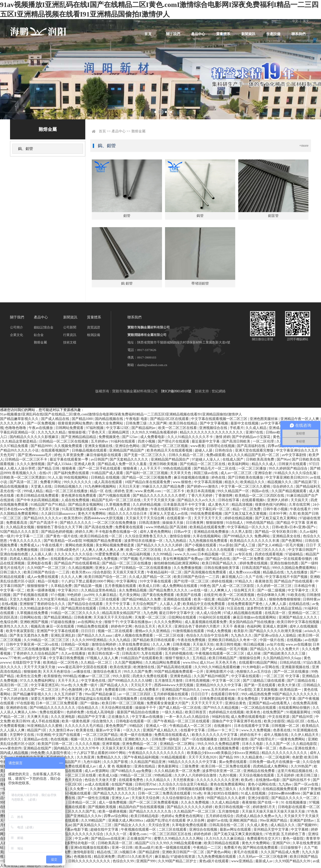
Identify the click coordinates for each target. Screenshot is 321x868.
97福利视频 (95, 428)
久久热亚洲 (86, 757)
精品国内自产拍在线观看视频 (142, 807)
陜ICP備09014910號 (176, 391)
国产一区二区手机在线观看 (100, 468)
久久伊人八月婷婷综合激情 (196, 775)
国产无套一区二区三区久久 (145, 455)
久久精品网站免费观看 (163, 663)
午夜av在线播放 (41, 428)
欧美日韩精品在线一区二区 (102, 536)
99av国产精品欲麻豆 (101, 694)
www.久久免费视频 (256, 730)
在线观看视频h (254, 500)
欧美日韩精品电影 (145, 816)
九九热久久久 (242, 635)
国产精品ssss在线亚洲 (108, 839)
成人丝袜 (254, 654)
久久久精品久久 (158, 780)
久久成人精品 (257, 428)
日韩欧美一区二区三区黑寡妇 (23, 478)
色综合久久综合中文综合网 (208, 635)
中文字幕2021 (69, 590)
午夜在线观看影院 (165, 509)
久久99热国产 (302, 766)
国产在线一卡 (269, 802)
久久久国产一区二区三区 (40, 690)
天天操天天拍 (204, 644)
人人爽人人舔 (276, 604)
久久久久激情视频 (31, 464)
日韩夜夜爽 (83, 617)
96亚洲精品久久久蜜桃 (45, 726)
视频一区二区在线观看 (116, 631)
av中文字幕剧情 (295, 455)
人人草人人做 (195, 748)
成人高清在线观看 (109, 482)
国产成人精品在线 (56, 419)
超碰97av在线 (217, 820)
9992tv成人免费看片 (144, 690)
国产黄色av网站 (219, 852)
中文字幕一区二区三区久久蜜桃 (246, 487)
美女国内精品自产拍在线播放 (252, 622)
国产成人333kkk (60, 464)
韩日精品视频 (254, 644)
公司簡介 (17, 327)
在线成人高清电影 (101, 712)
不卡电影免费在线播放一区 (117, 532)
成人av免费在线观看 (43, 577)
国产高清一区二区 (24, 482)
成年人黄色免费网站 (156, 532)
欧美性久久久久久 (15, 626)
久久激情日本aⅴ (62, 730)
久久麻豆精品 (107, 595)
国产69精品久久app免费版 (132, 771)
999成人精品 (34, 491)
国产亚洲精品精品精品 (79, 437)
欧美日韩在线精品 (184, 423)
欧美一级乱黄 (205, 599)
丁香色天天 (97, 432)
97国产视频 (129, 559)
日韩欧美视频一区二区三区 (179, 649)
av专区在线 (244, 554)
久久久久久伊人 (13, 423)
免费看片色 (232, 848)
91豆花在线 (236, 608)
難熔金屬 (138, 131)
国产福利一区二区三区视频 (147, 473)
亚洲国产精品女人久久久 (298, 617)
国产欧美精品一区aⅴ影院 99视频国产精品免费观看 (83, 541)
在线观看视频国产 (56, 450)
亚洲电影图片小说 (220, 672)
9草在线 (187, 509)
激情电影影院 (84, 852)
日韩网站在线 (31, 617)
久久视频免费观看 (69, 446)
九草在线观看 (152, 654)
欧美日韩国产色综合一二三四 (47, 572)
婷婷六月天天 (11, 739)
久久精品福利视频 (137, 554)
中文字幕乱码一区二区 (213, 509)
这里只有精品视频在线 (295, 771)
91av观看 (191, 699)
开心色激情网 (72, 690)
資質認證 (94, 327)
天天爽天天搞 (38, 717)
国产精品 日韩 (49, 468)
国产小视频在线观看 (201, 545)
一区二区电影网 (278, 757)
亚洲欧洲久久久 (137, 739)
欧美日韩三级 (307, 775)
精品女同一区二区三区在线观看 (96, 599)
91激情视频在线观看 (189, 631)
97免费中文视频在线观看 (67, 807)
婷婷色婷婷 (203, 834)
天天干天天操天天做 (40, 667)
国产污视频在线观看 (115, 496)
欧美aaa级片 (145, 848)
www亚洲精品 (243, 861)
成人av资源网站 (97, 771)
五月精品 (200, 658)
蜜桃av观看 (196, 550)
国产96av (284, 459)
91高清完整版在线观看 (80, 509)
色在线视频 (60, 739)
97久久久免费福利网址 (38, 681)
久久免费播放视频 (24, 550)
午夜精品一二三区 (208, 848)
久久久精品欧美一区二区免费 (178, 771)
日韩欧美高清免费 (261, 459)
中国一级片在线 (272, 640)
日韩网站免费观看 (70, 428)
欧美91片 (175, 699)
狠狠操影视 (77, 432)
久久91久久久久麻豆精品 (225, 839)
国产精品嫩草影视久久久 (20, 419)
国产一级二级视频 (272, 590)
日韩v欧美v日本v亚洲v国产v (294, 527)
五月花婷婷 (286, 775)
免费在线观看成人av (81, 766)
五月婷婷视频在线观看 (171, 694)
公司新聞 (70, 327)
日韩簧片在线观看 (293, 464)
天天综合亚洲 (159, 825)
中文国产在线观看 (67, 735)
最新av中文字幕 (108, 730)
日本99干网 (278, 514)
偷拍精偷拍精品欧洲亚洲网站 (177, 563)
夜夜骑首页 (264, 581)
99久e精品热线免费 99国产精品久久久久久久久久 (280, 694)
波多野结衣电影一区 (80, 843)
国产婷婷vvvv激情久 (203, 487)
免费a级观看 (216, 455)
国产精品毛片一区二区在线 (215, 468)
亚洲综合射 (264, 473)
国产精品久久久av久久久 (197, 500)
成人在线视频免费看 (224, 748)
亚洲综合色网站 (128, 446)
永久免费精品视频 (133, 590)
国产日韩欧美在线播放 (246, 478)
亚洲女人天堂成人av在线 (169, 514)
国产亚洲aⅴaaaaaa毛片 (35, 455)
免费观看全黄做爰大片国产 (168, 703)
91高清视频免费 (125, 699)
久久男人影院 (242, 532)
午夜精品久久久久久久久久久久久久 (157, 753)
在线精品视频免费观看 (280, 789)
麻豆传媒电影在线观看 (104, 455)
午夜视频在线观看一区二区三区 (220, 654)
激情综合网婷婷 (104, 644)
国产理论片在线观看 (174, 441)
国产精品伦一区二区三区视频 (166, 446)
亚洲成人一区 (157, 726)
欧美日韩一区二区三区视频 (123, 703)
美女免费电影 (248, 699)
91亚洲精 (44, 735)
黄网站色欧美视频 (80, 545)
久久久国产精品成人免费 (280, 852)
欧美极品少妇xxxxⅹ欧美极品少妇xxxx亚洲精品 (224, 753)
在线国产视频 (122, 784)
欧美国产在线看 (189, 595)
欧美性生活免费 (29, 676)
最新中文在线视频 (245, 423)
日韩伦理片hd (146, 784)
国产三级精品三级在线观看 (264, 681)
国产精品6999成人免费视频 (97, 559)
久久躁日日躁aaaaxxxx (59, 514)
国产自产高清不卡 (44, 523)
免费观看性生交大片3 (264, 839)
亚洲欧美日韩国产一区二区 (184, 852)
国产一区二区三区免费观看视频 (154, 802)
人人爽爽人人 (221, 590)
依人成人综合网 (209, 613)
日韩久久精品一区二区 (187, 455)
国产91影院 (152, 608)
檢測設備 (94, 335)
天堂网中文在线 (22, 735)
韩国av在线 (261, 491)
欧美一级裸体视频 (42, 590)
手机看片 (237, 428)
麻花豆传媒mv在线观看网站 (255, 617)
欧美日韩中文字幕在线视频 (299, 622)
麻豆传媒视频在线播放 (192, 478)
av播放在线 (82, 672)
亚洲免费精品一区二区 (140, 744)
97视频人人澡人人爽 (103, 658)
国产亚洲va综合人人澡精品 (275, 635)
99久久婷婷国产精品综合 (289, 468)
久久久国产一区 (278, 744)
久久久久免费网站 (169, 622)
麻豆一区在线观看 (61, 626)
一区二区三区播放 (253, 468)
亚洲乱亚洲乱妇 (63, 635)
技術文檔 (70, 342)
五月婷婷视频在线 (179, 654)
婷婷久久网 (85, 532)
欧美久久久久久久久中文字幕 (215, 735)
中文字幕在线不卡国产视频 (287, 577)
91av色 (66, 685)
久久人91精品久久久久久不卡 (191, 437)
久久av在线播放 (74, 654)
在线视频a (295, 640)
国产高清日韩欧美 (237, 441)
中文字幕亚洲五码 (45, 685)
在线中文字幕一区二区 (260, 748)
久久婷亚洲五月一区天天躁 (204, 608)
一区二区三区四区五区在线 (171, 834)
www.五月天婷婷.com (219, 690)
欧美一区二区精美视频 (237, 595)
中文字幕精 (300, 830)
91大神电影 (251, 667)
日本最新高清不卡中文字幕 (185, 505)
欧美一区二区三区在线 (144, 550)
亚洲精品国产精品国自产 (171, 459)
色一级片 (7, 536)
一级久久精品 (173, 712)
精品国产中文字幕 (92, 717)
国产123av (130, 437)
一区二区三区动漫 (170, 635)
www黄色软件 (11, 748)
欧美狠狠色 (52, 676)
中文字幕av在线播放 (148, 717)
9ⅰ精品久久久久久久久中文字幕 (193, 762)
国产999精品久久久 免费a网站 (247, 536)
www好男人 (109, 509)
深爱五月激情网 (43, 699)
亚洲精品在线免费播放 (212, 532)
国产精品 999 (229, 757)
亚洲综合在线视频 (204, 830)
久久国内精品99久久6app (283, 658)
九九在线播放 (297, 572)
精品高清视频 (243, 505)
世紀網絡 (219, 391)
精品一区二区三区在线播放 (67, 491)
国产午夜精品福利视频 (142, 757)
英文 (306, 21)
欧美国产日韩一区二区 (56, 744)
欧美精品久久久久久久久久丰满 (255, 541)
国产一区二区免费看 (249, 559)
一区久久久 (132, 730)
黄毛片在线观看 (246, 852)
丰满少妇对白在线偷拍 (221, 793)
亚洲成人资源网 (275, 626)
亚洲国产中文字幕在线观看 (58, 631)
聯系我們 (298, 34)
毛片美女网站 (130, 595)
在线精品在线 (300, 604)
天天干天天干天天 (208, 518)
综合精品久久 (89, 708)
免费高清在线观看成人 (172, 735)
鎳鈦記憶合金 (44, 327)
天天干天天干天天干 (207, 703)
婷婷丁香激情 (310, 789)
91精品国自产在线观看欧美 (142, 658)
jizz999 (89, 595)
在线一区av (172, 608)
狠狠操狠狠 (215, 523)
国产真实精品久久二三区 (93, 825)
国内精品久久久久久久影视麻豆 (35, 437)
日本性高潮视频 (198, 681)
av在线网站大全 (90, 622)
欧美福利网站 (239, 464)
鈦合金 (39, 335)
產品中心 (198, 34)
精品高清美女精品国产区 (122, 613)
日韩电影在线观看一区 (134, 721)
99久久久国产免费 (138, 672)
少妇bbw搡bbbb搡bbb (285, 793)
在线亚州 (211, 595)
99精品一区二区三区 (136, 775)
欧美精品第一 (291, 690)
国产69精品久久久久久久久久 (53, 708)
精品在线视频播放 (15, 487)
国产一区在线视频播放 (200, 739)
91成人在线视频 (254, 793)
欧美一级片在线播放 (137, 735)
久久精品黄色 (253, 757)
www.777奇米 (10, 658)
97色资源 (272, 834)
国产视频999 (308, 825)
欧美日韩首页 (196, 712)
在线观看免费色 (131, 780)
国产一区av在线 (307, 784)
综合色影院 (102, 572)
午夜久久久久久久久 (26, 541)
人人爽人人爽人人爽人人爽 (103, 550)
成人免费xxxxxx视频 (245, 572)
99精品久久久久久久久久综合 (81, 834)
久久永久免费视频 (195, 802)
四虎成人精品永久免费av (29, 559)
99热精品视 (164, 775)
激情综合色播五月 (108, 672)
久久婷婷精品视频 (147, 505)
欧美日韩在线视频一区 (233, 807)
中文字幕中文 (299, 590)
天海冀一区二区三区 (151, 617)
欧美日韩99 (21, 721)
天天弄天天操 (49, 509)
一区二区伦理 (264, 441)
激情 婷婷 (223, 437)
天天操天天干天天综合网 (145, 518)
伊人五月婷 (94, 690)
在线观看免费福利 (141, 649)
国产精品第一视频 (89, 586)
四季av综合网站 (116, 816)
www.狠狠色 (183, 482)
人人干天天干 (151, 468)
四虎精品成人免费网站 (271, 766)
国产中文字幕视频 (214, 423)
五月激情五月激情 (169, 681)
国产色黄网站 (292, 541)
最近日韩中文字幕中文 (177, 613)
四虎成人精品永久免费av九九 (259, 816)
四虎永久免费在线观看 (150, 676)
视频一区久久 (82, 739)
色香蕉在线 (282, 730)
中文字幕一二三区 (30, 536)
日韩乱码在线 (291, 663)
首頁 (148, 34)
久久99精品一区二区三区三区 (47, 640)
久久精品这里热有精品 (99, 590)
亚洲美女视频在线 (99, 446)
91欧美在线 (296, 595)
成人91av (207, 663)
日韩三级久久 (11, 572)
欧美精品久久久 (253, 482)
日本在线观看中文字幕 (252, 726)
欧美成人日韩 (150, 586)
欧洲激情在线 (144, 667)
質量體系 (223, 34)
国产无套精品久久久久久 (129, 459)
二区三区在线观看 (173, 830)
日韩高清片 (131, 654)
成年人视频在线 (276, 735)
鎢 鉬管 (127, 283)
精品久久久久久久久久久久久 (285, 753)
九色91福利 (93, 762)
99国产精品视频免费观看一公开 (179, 672)
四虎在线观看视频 (269, 554)
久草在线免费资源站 (135, 644)
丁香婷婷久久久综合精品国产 (36, 654)
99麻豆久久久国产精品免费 (164, 487)
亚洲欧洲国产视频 (35, 622)
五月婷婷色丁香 (294, 834)
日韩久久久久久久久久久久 (120, 608)
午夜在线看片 (301, 509)
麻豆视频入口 (233, 577)
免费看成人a (30, 545)
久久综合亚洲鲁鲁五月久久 (146, 536)
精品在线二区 (108, 852)
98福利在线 (220, 717)
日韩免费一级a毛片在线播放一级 (275, 762)
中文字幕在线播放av (136, 622)
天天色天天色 (226, 663)
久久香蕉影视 (250, 789)
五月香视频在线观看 (121, 586)
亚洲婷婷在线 (17, 708)
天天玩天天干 (142, 685)
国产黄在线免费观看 (159, 595)
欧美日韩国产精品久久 (220, 563)
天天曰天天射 (130, 487)
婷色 (58, 455)
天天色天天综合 (70, 780)
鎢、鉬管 (26, 149)
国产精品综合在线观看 (86, 604)
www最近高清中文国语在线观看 (83, 667)
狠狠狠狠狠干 (38, 586)
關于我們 (173, 34)
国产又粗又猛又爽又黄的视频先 (239, 834)
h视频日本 (129, 852)
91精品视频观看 (174, 757)
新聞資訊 (248, 34)
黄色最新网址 (169, 766)
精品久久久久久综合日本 (128, 514)
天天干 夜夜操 (234, 626)
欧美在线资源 (121, 667)
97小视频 (58, 595)
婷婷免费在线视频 (254, 563)
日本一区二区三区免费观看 (57, 703)
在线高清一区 (276, 613)
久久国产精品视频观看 (289, 491)
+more (304, 146)
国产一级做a (90, 703)
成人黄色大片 (219, 505)
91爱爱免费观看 (108, 554)
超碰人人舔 (204, 450)
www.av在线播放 (298, 644)
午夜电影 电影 (137, 419)
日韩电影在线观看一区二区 (299, 807)
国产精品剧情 (149, 852)
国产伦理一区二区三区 (192, 581)
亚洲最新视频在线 (296, 667)
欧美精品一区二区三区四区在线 (260, 496)
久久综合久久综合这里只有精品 (184, 784)
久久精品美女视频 (21, 527)
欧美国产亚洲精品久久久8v (81, 816)
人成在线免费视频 (76, 500)
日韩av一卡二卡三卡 (224, 730)
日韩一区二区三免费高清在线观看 (165, 793)
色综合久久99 (124, 861)
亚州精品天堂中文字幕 (272, 830)
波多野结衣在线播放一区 (144, 541)
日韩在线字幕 (229, 500)
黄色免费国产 (117, 726)
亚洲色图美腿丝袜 (264, 419)
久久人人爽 (162, 644)
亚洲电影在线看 (40, 563)
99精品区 (137, 726)
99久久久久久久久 (78, 482)
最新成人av (264, 861)
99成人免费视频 (219, 631)
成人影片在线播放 (134, 509)
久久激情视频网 (103, 789)
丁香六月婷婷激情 (15, 699)
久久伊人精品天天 (305, 735)
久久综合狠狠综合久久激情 (184, 798)
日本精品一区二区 (83, 802)
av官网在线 (271, 667)
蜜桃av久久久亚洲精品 (153, 631)
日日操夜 (48, 550)
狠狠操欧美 (32, 672)
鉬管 (127, 216)
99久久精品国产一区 (234, 491)
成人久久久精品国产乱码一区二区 (254, 455)
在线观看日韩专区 (225, 694)
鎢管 (200, 216)
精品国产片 (73, 762)
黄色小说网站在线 (262, 784)
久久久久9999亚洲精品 (90, 640)
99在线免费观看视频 (207, 514)
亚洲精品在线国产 (38, 748)
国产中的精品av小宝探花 (252, 437)
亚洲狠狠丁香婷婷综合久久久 (43, 604)
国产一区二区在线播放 (292, 672)
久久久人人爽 (72, 577)
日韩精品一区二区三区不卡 (27, 459)
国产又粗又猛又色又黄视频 (246, 514)
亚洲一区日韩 (123, 848)
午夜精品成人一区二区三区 (191, 726)
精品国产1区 (37, 730)
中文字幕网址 (127, 581)
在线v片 (46, 473)
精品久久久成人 (264, 464)
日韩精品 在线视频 (106, 478)
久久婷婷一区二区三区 (275, 586)
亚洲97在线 (255, 432)
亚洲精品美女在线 (287, 536)
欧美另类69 (73, 518)
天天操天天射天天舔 (118, 748)
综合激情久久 (103, 721)
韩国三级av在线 (206, 473)
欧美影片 (241, 631)
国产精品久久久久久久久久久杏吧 (159, 496)
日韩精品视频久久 (69, 487)
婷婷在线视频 (222, 581)
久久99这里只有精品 (53, 599)
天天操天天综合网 (146, 798)
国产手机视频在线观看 (31, 595)
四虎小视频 (147, 441)
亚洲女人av (104, 568)
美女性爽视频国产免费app (183, 559)
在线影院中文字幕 (27, 663)
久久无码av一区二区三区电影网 (263, 857)
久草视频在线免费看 (33, 613)
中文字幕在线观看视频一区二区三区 (220, 419)
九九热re (285, 784)
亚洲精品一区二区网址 (178, 744)
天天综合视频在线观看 (257, 775)
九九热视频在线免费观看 (209, 541)
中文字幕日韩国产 (303, 550)
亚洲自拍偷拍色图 (15, 554)
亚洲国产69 (282, 843)
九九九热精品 (176, 541)
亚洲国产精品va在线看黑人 (270, 703)
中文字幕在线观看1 (247, 676)
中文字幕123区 (118, 428)
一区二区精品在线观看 (259, 708)
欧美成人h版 (109, 775)
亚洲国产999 (146, 861)
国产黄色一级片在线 (62, 536)
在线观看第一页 (180, 518)
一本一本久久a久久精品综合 (188, 717)
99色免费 (38, 753)
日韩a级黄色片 (68, 550)
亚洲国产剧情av (302, 820)
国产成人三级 (245, 545)
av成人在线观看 (97, 784)
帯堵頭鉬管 (200, 283)
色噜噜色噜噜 (16, 428)
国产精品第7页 (306, 482)
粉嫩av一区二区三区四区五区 (159, 748)
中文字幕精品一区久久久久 (249, 527)
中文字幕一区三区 (227, 681)
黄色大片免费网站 (92, 514)
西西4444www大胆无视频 (104, 518)
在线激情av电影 (268, 780)
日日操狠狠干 (291, 848)
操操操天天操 (173, 523)
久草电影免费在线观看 (190, 825)
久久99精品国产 (94, 820)
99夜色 (205, 586)
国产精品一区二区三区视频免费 (147, 478)
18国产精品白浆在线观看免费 (148, 482)
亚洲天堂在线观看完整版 (255, 450)
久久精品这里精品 (288, 608)
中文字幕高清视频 (209, 482)
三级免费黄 (191, 766)
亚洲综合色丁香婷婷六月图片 (198, 626)
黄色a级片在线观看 (214, 861)
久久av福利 (308, 532)
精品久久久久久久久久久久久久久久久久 (212, 432)
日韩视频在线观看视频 (196, 789)
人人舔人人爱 (171, 604)
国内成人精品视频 (15, 753)
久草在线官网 (300, 505)
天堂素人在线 (42, 487)
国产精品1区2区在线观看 (170, 419)
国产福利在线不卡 (297, 780)
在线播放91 (223, 726)
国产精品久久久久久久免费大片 (275, 649)
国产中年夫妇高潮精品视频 (38, 500)
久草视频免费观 (118, 505)
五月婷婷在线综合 (220, 816)
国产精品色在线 (218, 559)
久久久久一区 (117, 834)
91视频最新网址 (299, 712)
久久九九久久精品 (52, 432)
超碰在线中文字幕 (105, 830)
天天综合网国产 (145, 604)
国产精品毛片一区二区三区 (42, 866)
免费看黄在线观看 (130, 527)
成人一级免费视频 (113, 802)
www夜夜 (198, 446)
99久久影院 (122, 676)
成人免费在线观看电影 (249, 717)
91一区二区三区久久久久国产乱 (72, 811)
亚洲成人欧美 (85, 464)
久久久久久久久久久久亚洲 (218, 780)
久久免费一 (79, 789)
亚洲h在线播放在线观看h (90, 848)
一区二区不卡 (174, 491)
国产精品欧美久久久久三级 (285, 654)
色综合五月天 (145, 626)
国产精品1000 (83, 419)
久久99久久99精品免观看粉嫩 (218, 667)
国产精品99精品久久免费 (142, 599)
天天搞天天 (300, 500)
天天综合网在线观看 (117, 708)
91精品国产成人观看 (108, 473)
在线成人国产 (233, 459)
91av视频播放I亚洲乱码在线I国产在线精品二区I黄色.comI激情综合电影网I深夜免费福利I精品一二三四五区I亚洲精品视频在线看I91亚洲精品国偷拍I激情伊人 (121, 414)
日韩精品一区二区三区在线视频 (64, 441)
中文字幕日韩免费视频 (67, 658)
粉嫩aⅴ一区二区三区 (95, 676)
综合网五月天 (245, 590)
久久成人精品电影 (226, 802)
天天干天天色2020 (203, 757)
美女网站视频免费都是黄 (115, 545)
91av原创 (226, 545)
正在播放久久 (119, 717)
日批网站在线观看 (183, 617)
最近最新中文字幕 (206, 441)
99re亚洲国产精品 (274, 820)
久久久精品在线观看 (67, 771)
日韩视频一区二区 (286, 726)
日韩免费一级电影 (166, 739)
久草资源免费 (74, 455)
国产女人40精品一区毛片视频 (281, 545)
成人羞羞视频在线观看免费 (206, 622)
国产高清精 (179, 527)
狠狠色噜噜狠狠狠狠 (285, 599)
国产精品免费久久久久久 (169, 590)
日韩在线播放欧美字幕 (222, 568)
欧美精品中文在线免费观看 (204, 604)
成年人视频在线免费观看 (134, 635)
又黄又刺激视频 (266, 690)
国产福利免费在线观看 (72, 473)
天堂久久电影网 (22, 599)
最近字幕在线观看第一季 (69, 459)
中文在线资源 (279, 717)
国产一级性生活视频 (94, 798)
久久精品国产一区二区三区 (195, 811)
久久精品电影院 (305, 744)
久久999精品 (163, 554)
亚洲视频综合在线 (214, 428)
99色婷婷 (74, 595)
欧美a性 (248, 780)
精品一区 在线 (101, 491)
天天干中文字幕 (118, 604)
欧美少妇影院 (275, 721)
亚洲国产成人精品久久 (161, 730)
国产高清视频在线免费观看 (206, 572)
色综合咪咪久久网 (271, 595)
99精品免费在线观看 (93, 626)
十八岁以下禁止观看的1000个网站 (88, 581)
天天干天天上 (69, 681)
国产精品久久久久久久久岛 (151, 811)
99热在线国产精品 (260, 523)
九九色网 (150, 613)
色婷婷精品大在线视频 (227, 712)
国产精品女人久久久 (130, 825)
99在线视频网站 (76, 478)
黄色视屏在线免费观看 (79, 496)
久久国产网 (158, 423)
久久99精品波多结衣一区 (40, 608)
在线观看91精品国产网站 (259, 663)
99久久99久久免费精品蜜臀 (219, 744)
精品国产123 (145, 843)
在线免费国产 (274, 712)
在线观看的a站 (62, 559)
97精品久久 (244, 581)
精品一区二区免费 (247, 509)
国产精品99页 (303, 717)
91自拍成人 (235, 523)
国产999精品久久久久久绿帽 (131, 681)
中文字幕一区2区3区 (67, 784)
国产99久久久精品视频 (221, 708)
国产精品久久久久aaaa (95, 635)
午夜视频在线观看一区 (139, 830)
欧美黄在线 (85, 730)
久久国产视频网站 (129, 663)
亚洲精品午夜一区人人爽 (300, 419)
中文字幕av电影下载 (73, 830)
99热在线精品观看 (178, 468)
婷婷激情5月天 (264, 807)
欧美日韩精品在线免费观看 (38, 496)
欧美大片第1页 (290, 685)
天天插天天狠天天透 (129, 572)
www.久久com (185, 554)
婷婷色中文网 (122, 626)
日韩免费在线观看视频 (218, 699)
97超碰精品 (295, 554)
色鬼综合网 (9, 622)
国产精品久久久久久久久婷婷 (160, 545)
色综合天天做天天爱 (101, 780)
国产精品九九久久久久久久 (115, 793)
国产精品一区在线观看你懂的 (290, 559)
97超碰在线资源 (183, 857)
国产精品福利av (144, 428)
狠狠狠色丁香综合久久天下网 (60, 527)
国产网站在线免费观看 (261, 848)
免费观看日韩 (116, 690)
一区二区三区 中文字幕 (282, 676)
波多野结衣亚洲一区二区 (222, 771)
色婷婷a (167, 816)
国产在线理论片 (263, 739)
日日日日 (89, 631)
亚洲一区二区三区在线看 (77, 775)
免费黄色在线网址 (190, 816)
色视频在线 (83, 857)
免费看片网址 (51, 482)
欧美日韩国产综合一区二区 (106, 577)
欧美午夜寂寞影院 (21, 631)
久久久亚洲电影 (63, 717)
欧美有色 (254, 712)
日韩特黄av (312, 599)
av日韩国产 (99, 459)
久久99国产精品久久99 (293, 861)
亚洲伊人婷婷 (278, 500)
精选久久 (231, 482)
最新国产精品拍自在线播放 (138, 712)
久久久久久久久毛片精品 (85, 726)
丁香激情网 (224, 496)
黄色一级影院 (294, 839)
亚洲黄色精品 (181, 676)
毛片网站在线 (150, 559)
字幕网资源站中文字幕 (279, 699)
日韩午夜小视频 (276, 509)
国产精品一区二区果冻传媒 (73, 649)
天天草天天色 (181, 473)
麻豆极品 (162, 857)
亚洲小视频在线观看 (75, 793)
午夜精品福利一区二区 (165, 572)
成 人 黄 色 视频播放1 (116, 766)
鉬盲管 (273, 216)
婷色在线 (219, 478)
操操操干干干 (146, 708)
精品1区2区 (296, 721)
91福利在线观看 (123, 441)
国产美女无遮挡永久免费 (29, 635)
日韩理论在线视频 (221, 446)
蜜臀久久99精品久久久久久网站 (179, 839)
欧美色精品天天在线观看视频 (170, 450)
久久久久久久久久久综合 (74, 554)
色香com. (286, 748)
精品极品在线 (274, 572)
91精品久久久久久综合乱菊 (296, 473)
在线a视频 (10, 604)
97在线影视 (25, 703)
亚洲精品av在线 (36, 739)
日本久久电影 (253, 744)
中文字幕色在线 (94, 681)
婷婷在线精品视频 (239, 518)
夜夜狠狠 (249, 802)
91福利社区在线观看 (215, 617)
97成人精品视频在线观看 (243, 613)
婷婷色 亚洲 (124, 491)
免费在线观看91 (52, 712)
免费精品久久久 (109, 757)
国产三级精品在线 (302, 681)
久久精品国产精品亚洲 (148, 762)
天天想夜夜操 (184, 780)
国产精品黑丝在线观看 (79, 608)
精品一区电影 (49, 581)
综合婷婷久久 (284, 487)
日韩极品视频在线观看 (90, 450)
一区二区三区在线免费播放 (116, 523)
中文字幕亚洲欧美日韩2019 (287, 478)
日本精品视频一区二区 (215, 554)
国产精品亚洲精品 (58, 617)
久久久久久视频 (88, 744)
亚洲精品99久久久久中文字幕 (219, 685)
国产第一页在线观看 (260, 685)
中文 (295, 21)
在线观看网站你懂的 (295, 708)
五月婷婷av (100, 441)
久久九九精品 (120, 640)
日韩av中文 (183, 532)
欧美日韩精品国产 (223, 658)
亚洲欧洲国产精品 (244, 820)
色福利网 (254, 626)
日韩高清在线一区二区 (227, 825)
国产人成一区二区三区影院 (233, 586)
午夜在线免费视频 (192, 640)
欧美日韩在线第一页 (104, 654)
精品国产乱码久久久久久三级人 (243, 599)
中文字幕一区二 (13, 590)
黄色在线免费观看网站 (228, 784)
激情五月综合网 (130, 789)
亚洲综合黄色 (236, 703)
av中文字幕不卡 (273, 423)
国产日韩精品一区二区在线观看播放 (143, 568)
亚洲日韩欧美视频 (164, 464)
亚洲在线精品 (145, 766)
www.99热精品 (157, 527)
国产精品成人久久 (115, 685)
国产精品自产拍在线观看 (294, 581)
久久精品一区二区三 (97, 663)
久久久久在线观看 (221, 550)
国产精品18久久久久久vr (43, 518)
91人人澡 (55, 478)
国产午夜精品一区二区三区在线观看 (182, 721)
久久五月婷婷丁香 (69, 694)
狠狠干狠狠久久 (178, 658)
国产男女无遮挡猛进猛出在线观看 (85, 699)
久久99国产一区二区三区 (47, 568)
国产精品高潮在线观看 (175, 667)
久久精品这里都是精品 (20, 441)
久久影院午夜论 (59, 753)
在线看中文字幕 (193, 730)
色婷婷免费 (76, 712)
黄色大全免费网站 (110, 423)
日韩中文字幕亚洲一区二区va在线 (33, 644)
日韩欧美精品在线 (108, 739)
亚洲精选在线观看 (178, 599)
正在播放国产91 (140, 839)
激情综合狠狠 (181, 536)
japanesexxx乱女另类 (160, 789)
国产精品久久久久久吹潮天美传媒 (276, 631)
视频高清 (38, 626)
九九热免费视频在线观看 (217, 857)
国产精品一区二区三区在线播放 (127, 563)
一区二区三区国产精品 (101, 735)
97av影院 (245, 690)
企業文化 (17, 335)
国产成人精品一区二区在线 (180, 708)
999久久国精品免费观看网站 (295, 568)
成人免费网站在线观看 (180, 586)
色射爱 (297, 757)
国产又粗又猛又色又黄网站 (277, 518)
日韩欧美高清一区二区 (116, 843)
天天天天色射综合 (57, 672)
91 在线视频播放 (294, 802)
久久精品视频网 (81, 568)
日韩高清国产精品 (256, 568)
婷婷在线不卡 (251, 735)
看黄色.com (138, 834)
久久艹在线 (255, 577)
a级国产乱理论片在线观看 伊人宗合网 (175, 820)
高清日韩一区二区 (15, 685)
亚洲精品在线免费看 (260, 771)
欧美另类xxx (82, 572)
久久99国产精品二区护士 (178, 861)
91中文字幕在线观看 (156, 581)
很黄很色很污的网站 (271, 505)
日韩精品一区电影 (75, 644)
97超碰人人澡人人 (206, 459)
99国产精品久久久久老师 (226, 798)
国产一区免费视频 (42, 423)
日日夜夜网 (195, 523)
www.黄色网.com (148, 491)
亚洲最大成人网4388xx (126, 820)
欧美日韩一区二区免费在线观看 (226, 766)
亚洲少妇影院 (259, 798)
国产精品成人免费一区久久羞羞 (123, 464)
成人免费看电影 (153, 437)
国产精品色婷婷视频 (57, 532)
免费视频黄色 (110, 437)
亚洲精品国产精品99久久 (181, 690)
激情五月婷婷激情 (234, 739)
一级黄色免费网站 (292, 739)
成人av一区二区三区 (237, 473)
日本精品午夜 (305, 586)
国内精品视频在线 (110, 419)
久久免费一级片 (86, 685)
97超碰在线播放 (63, 622)
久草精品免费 (62, 586)
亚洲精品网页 (119, 432)
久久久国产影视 (116, 762)
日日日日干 (200, 694)
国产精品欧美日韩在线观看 (154, 640)
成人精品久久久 (283, 825)
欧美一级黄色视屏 (76, 721)
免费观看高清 (17, 523)
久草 (293, 514)
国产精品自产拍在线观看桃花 (77, 563)
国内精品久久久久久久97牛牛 (77, 748)
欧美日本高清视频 (201, 491)
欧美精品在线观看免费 (208, 527)
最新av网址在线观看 (236, 830)
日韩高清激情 (150, 523)
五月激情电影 (229, 811)
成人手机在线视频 (46, 721)
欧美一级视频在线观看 (174, 848)
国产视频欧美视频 (103, 807)
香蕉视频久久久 (25, 473)
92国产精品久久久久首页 (20, 532)
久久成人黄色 (258, 825)
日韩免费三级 (137, 423)
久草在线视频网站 (207, 536)
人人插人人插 (42, 554)
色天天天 (165, 626)
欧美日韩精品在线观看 (222, 843)
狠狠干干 (111, 622)
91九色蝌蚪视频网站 (101, 487)
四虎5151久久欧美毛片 (135, 857)
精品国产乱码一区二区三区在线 (117, 500)
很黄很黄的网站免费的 (76, 423)
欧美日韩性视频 (229, 644)
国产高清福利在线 (252, 446)
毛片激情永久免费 (111, 649)
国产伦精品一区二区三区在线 (203, 464)
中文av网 (82, 839)
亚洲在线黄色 (305, 748)
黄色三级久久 (226, 789)
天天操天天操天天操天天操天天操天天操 (274, 811)
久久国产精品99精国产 (212, 676)
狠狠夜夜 (69, 468)
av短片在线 (275, 644)
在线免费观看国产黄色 (246, 604)
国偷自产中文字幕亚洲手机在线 (237, 721)
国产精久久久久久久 (76, 523)
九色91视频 (228, 775)
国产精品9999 (42, 446)
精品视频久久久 (280, 482)
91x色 (197, 793)
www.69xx (190, 663)
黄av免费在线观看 (233, 762)
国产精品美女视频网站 (86, 505)
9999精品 (70, 676)
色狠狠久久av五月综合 (254, 672)
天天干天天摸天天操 (159, 500)
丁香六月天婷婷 (201, 496)
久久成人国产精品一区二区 (150, 577)
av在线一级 (199, 590)
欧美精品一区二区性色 (61, 663)
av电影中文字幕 (35, 658)
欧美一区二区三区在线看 (178, 428)
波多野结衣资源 (260, 608)
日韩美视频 (182, 644)
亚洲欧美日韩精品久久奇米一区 (233, 640)
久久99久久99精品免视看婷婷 (155, 432)
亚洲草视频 (111, 744)
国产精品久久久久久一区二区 (295, 798)
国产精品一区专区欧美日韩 (276, 532)
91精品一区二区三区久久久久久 (262, 550)
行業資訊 (70, 335)
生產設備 (273, 34)
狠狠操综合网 (250, 658)
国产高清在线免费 (99, 527)
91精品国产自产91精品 (49, 505)
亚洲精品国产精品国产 (127, 450)
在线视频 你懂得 (153, 699)
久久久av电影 (175, 550)
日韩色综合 (224, 450)
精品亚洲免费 (105, 857)
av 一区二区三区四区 (135, 694)
